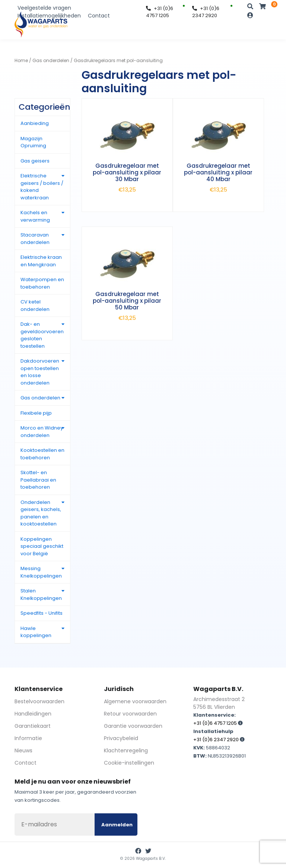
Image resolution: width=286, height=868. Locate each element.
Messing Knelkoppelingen (41, 572)
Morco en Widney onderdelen (42, 432)
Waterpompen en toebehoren (42, 283)
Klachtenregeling (126, 750)
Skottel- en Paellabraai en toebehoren (38, 480)
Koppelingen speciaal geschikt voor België (42, 546)
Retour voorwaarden (130, 714)
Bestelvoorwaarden (39, 701)
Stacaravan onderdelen (35, 239)
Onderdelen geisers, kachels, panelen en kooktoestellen (41, 513)
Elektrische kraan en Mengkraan (41, 261)
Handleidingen (33, 714)
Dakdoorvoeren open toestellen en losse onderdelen (40, 372)
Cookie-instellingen (129, 763)
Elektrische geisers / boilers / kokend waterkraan (42, 187)
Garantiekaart (33, 726)
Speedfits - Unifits (42, 613)
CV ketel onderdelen (35, 306)
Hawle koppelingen (36, 632)
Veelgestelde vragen (44, 8)
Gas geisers (35, 161)
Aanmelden (117, 825)
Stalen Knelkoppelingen (41, 594)
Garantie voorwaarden (133, 726)
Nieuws (23, 750)
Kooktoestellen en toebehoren (42, 454)
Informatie (28, 738)
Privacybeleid (121, 738)
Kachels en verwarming (35, 216)
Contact (99, 16)
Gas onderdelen (51, 60)
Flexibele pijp (36, 413)
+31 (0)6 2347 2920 (206, 12)
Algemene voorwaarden (135, 701)
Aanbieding (35, 123)
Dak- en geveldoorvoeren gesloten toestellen (42, 335)
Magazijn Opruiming (33, 142)
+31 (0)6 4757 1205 (160, 12)
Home (21, 60)
